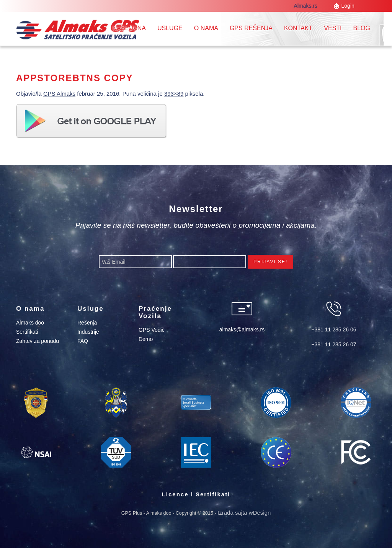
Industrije (88, 332)
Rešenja (87, 323)
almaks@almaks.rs (242, 329)
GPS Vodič (152, 330)
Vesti (333, 28)
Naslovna (129, 28)
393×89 (174, 94)
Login (348, 6)
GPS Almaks (59, 94)
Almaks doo (30, 323)
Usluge (170, 28)
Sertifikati (27, 332)
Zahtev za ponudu (38, 341)
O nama (206, 28)
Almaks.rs (308, 6)
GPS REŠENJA (251, 28)
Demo (146, 339)
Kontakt (298, 28)
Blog (362, 28)
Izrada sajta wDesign (244, 513)
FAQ (83, 341)
